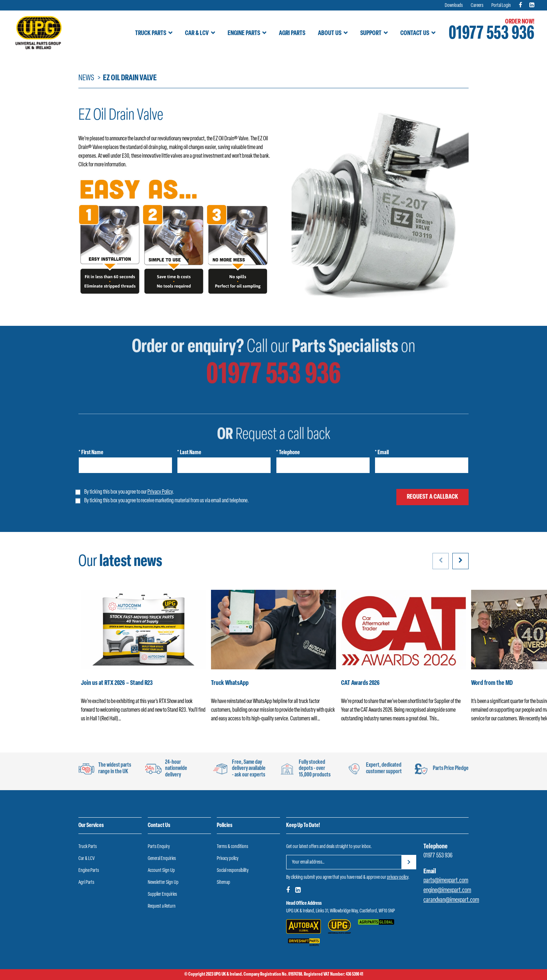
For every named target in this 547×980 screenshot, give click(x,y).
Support (371, 33)
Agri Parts (292, 33)
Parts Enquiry (159, 847)
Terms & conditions (232, 847)
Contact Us (415, 33)
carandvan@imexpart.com (451, 900)
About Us (330, 33)
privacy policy (398, 877)
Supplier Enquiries (162, 894)
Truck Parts (151, 33)
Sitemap (223, 883)
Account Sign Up (161, 871)
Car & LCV (197, 33)
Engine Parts (244, 33)
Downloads (454, 6)
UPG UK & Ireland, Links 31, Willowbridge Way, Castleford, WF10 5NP (341, 911)
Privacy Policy (160, 492)
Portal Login (501, 6)
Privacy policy (228, 859)
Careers (477, 6)
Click (83, 165)
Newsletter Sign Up (163, 883)
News (86, 78)
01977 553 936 (492, 34)
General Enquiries (162, 859)
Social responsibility (233, 871)
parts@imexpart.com (446, 881)
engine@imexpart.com (447, 890)
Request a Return (162, 906)
